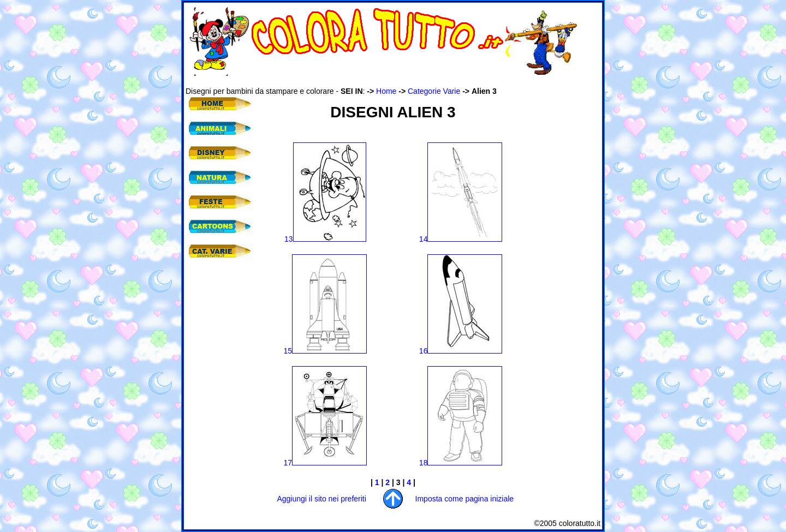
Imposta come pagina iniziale (465, 499)
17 (326, 463)
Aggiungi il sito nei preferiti (321, 499)
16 (461, 351)
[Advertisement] (384, 81)
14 (461, 239)
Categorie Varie (434, 91)
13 (325, 239)
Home (386, 91)
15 (326, 351)
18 (461, 463)
